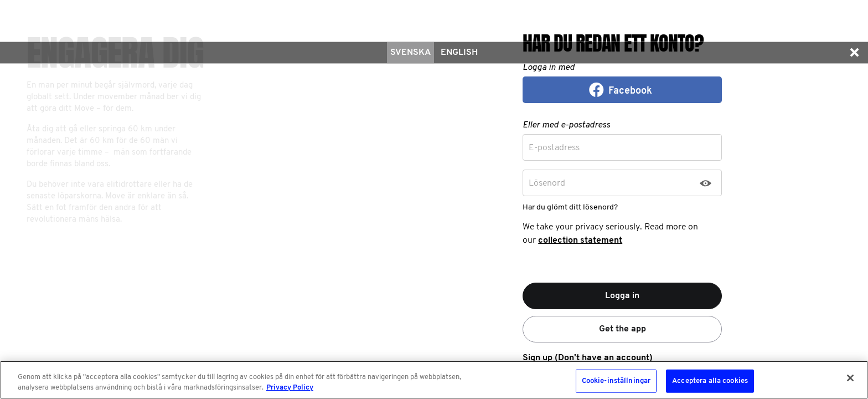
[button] (854, 53)
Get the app (622, 329)
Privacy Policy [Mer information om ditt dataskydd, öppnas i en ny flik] (290, 388)
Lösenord (547, 183)
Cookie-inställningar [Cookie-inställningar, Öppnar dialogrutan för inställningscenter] (616, 381)
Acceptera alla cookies (710, 381)
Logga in (622, 296)
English (459, 53)
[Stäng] (850, 378)
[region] (434, 380)
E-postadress (554, 148)
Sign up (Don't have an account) (588, 358)
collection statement (580, 241)
